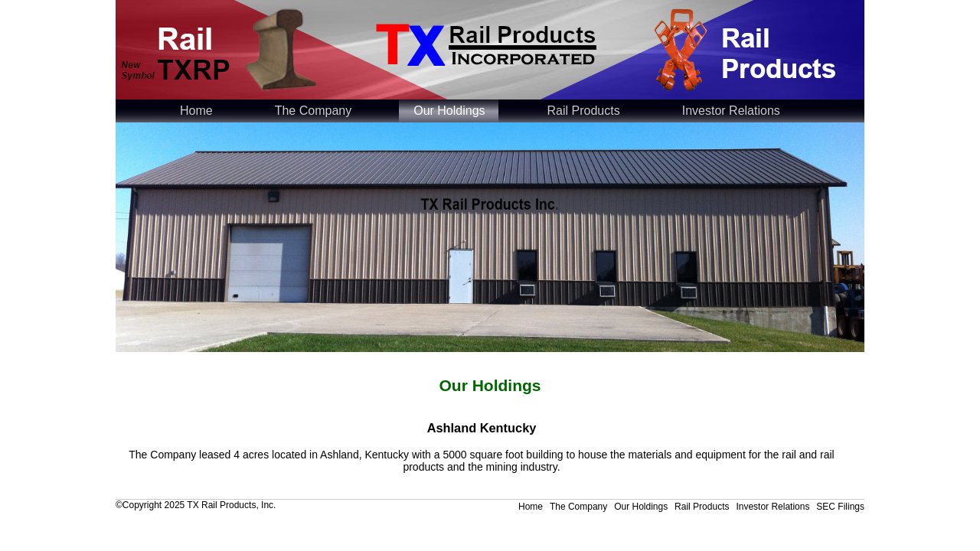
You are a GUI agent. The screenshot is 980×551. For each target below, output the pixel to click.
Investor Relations (731, 111)
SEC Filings (840, 507)
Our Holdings (449, 111)
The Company (314, 111)
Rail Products (584, 111)
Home (196, 111)
